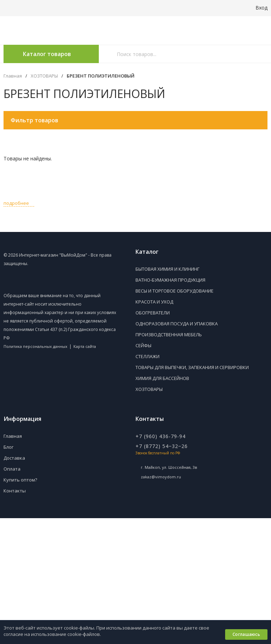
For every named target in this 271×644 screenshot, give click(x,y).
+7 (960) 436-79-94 (161, 436)
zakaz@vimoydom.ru (161, 477)
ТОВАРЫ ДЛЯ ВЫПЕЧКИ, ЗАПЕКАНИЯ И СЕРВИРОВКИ (192, 367)
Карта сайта (85, 346)
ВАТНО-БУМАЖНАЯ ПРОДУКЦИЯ (170, 280)
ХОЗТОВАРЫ (44, 76)
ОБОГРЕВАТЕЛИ (153, 313)
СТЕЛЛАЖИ (147, 356)
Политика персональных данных (35, 346)
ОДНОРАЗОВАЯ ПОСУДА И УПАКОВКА (177, 324)
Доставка (14, 458)
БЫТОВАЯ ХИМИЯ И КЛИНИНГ (167, 269)
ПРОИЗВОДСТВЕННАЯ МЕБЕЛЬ (169, 335)
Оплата (12, 469)
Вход (258, 8)
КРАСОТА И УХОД (154, 302)
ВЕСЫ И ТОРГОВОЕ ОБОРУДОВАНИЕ (174, 291)
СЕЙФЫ (143, 345)
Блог (8, 447)
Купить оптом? (20, 480)
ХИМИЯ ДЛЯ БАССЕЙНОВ (162, 378)
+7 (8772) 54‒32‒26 (162, 446)
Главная (13, 76)
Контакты (15, 491)
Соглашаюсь (246, 634)
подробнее (19, 203)
